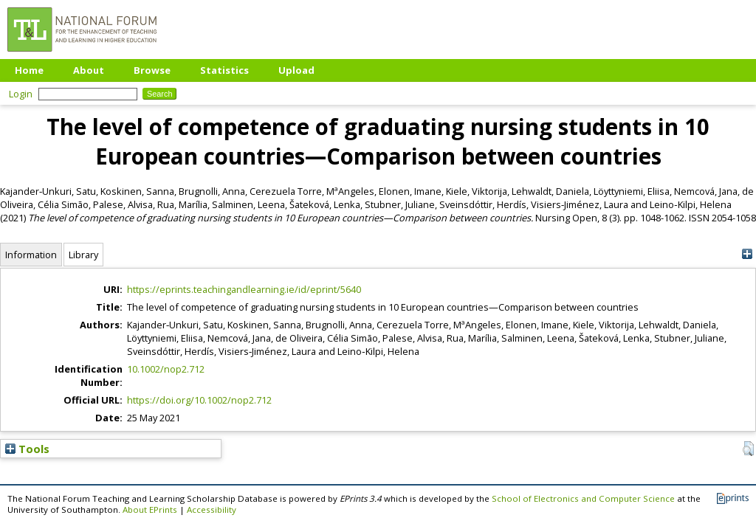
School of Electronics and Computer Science (583, 498)
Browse (152, 70)
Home (29, 70)
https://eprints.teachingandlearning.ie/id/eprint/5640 (244, 289)
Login (21, 94)
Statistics (224, 70)
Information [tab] (31, 255)
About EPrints (150, 509)
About (89, 70)
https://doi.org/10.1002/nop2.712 (199, 400)
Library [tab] (83, 255)
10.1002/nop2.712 (166, 369)
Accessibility (212, 509)
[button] (748, 449)
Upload (296, 70)
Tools (27, 449)
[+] (747, 254)
